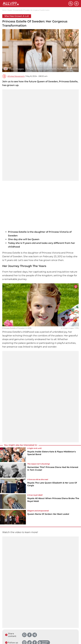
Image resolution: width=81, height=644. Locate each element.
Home (4, 10)
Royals (10, 10)
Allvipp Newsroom (16, 76)
